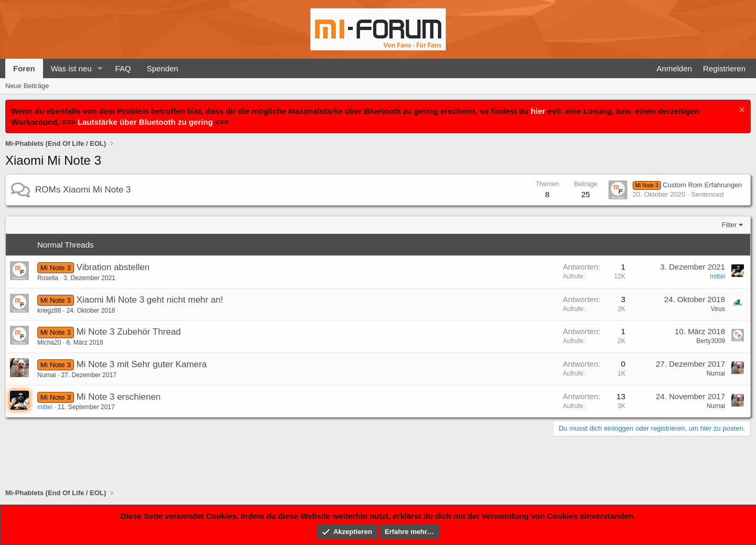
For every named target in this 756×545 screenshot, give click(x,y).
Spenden (162, 68)
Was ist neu (71, 68)
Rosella (48, 278)
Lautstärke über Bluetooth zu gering (145, 122)
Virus (718, 309)
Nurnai (46, 375)
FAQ (123, 68)
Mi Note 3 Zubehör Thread (128, 332)
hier (538, 111)
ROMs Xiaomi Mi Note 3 (83, 190)
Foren (24, 68)
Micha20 (49, 343)
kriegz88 (49, 311)
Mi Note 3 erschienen (118, 397)
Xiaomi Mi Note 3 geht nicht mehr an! (150, 300)
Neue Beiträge (27, 86)
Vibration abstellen (113, 267)
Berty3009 (711, 341)
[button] (100, 68)
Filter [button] (729, 225)
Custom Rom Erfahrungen (687, 185)
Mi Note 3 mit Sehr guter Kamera (141, 364)
